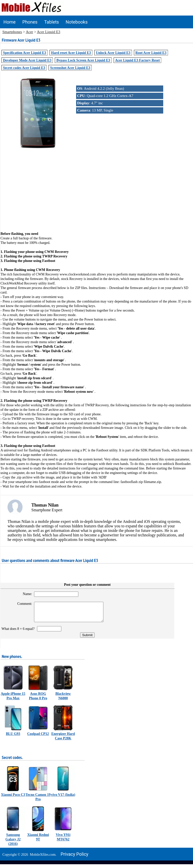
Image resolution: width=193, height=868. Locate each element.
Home (10, 22)
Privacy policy (74, 858)
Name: (25, 594)
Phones (30, 22)
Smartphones (12, 32)
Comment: (22, 604)
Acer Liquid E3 (48, 32)
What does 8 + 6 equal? (19, 633)
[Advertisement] (97, 187)
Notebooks (77, 22)
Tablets (52, 22)
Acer (29, 32)
